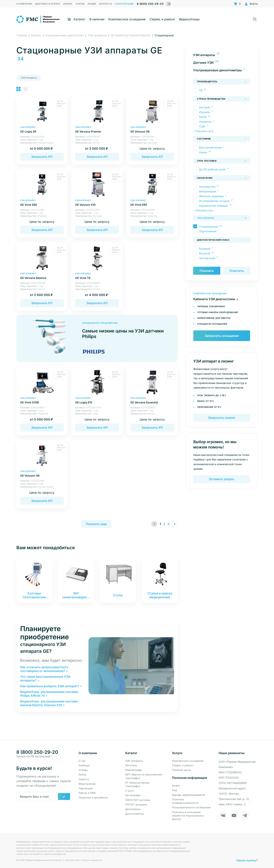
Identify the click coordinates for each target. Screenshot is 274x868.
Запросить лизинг (222, 418)
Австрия (204, 107)
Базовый (204, 249)
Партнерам (86, 788)
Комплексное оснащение (127, 19)
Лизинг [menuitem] (68, 4)
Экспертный (207, 258)
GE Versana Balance (42, 276)
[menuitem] (222, 55)
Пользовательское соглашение (191, 807)
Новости (84, 779)
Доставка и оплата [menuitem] (48, 4)
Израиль (204, 112)
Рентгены (131, 765)
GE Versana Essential (152, 400)
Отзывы (83, 770)
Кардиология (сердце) (213, 206)
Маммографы (134, 770)
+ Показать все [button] (203, 131)
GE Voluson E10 (97, 203)
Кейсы (83, 774)
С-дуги (130, 791)
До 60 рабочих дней (212, 169)
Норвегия (205, 122)
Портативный (207, 231)
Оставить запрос (222, 480)
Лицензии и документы (93, 797)
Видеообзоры (189, 19)
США (202, 126)
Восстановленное (210, 147)
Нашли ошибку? (247, 860)
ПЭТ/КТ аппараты (136, 805)
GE (201, 90)
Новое (203, 152)
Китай (203, 117)
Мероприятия (87, 784)
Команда (84, 765)
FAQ (174, 790)
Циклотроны (133, 809)
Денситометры (135, 814)
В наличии (97, 19)
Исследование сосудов (214, 201)
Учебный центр (182, 770)
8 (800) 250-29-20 (150, 4)
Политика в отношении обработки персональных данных (188, 816)
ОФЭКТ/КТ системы (138, 800)
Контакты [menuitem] (106, 4)
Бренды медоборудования (189, 795)
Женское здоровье (211, 196)
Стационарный (208, 227)
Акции (176, 785)
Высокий (204, 253)
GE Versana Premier (97, 130)
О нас (82, 761)
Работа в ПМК (87, 793)
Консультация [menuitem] (124, 4)
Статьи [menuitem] (80, 4)
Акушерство (207, 187)
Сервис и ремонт (162, 19)
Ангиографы (133, 795)
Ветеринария (207, 191)
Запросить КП (42, 157)
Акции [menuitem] (92, 4)
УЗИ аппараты (29, 78)
